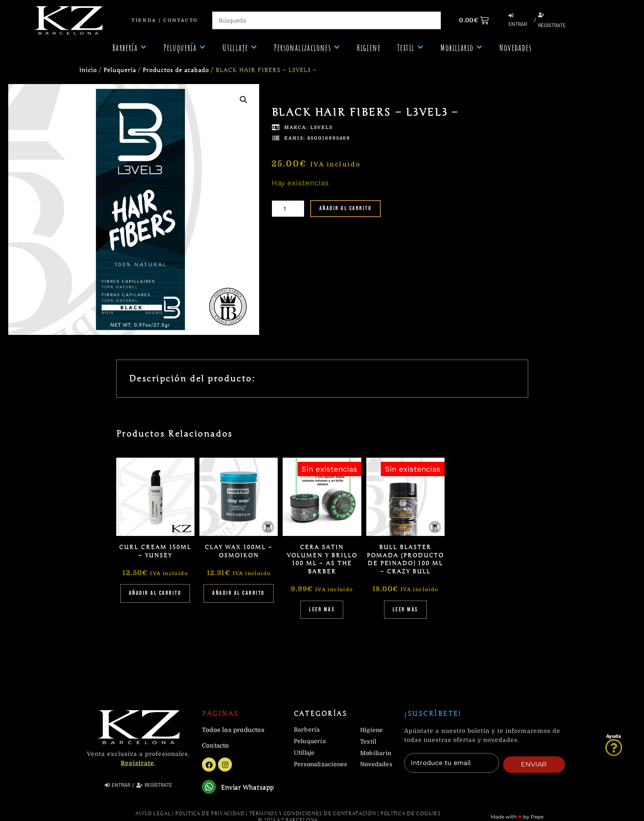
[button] (130, 48)
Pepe (537, 818)
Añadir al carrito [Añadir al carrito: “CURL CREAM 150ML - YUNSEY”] (155, 593)
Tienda (144, 20)
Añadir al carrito (346, 208)
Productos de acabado (176, 70)
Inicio (88, 70)
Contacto (180, 20)
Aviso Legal (153, 815)
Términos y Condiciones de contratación (313, 815)
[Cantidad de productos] (288, 209)
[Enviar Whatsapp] (210, 787)
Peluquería (120, 70)
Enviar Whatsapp (249, 788)
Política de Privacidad (210, 815)
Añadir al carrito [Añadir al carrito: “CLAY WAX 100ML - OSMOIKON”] (239, 593)
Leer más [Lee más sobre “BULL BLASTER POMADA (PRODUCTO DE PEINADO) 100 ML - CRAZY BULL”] (405, 609)
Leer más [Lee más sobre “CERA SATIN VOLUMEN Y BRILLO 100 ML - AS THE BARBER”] (322, 609)
